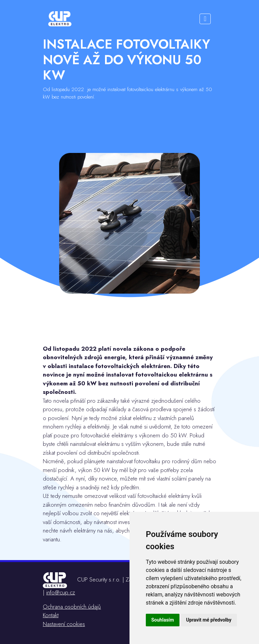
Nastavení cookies (64, 624)
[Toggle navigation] (205, 19)
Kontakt (51, 615)
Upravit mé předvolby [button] (209, 620)
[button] (205, 19)
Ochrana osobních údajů (72, 607)
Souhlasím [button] (163, 620)
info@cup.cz (61, 592)
